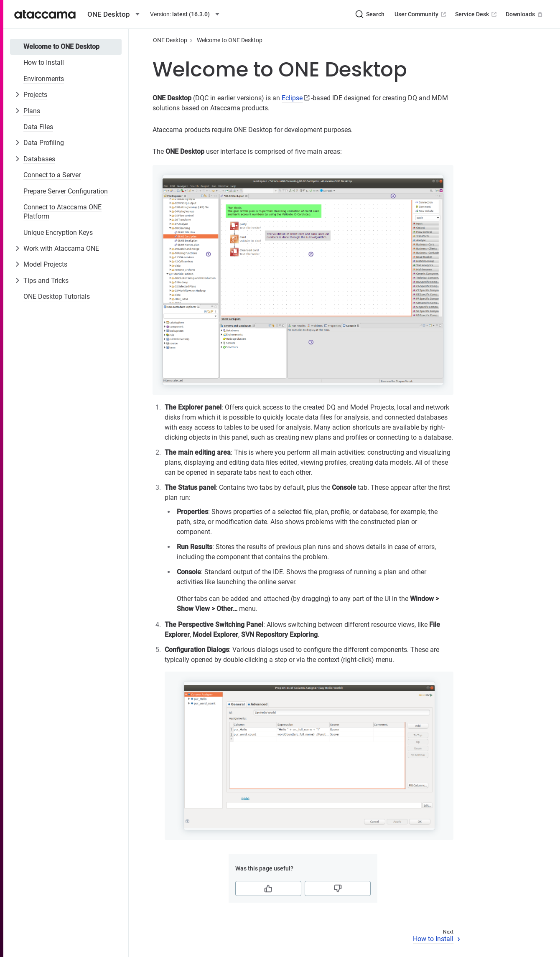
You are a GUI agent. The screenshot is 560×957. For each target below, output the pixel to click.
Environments (44, 79)
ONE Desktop (170, 40)
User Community (421, 14)
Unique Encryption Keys (58, 233)
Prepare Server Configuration (66, 191)
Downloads (525, 14)
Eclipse (292, 98)
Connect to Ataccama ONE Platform (62, 212)
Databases (39, 159)
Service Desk (477, 14)
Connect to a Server (52, 175)
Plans (32, 111)
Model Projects (45, 264)
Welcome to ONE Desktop (61, 47)
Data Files (38, 127)
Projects (35, 95)
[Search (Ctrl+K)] (370, 14)
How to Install (44, 62)
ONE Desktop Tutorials (57, 297)
